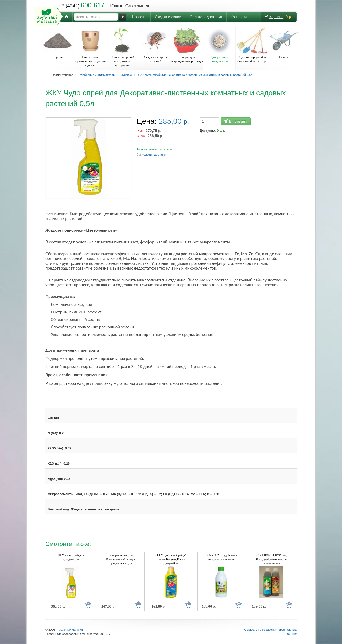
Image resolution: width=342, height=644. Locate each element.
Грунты (58, 43)
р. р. (150, 133)
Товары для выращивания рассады (187, 45)
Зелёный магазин (71, 630)
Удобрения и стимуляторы (219, 45)
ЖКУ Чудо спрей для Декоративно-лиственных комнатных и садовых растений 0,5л (195, 75)
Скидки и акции (168, 17)
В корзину (236, 121)
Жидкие (127, 75)
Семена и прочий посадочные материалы (122, 47)
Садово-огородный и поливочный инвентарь (252, 45)
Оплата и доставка (206, 17)
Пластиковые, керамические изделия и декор (90, 47)
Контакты (239, 17)
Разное (284, 43)
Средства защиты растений (155, 45)
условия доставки (154, 154)
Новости (139, 17)
